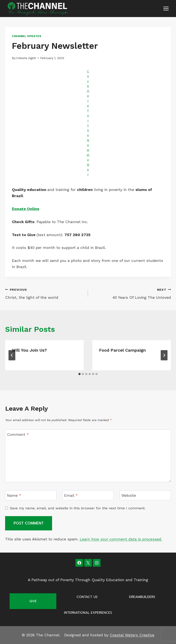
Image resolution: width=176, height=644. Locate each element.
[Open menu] (166, 8)
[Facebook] (79, 563)
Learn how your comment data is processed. (121, 539)
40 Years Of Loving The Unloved (131, 293)
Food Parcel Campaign (122, 350)
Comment (18, 434)
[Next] (164, 355)
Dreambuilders (142, 597)
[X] (88, 563)
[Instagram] (97, 563)
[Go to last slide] (12, 355)
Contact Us (87, 597)
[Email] (88, 495)
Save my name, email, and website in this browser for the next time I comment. (78, 508)
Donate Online (26, 209)
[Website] (145, 495)
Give (33, 601)
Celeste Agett (26, 58)
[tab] (79, 374)
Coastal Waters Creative (132, 635)
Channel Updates (27, 36)
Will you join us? (29, 350)
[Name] (31, 495)
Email (71, 495)
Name (14, 495)
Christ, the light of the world (45, 293)
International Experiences (88, 613)
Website (129, 495)
